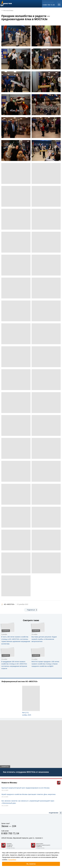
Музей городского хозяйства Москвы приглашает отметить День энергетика (28, 794)
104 (14, 826)
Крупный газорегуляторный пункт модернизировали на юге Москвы (26, 788)
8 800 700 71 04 (49, 5)
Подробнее (12, 860)
